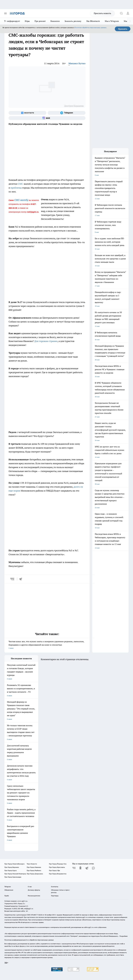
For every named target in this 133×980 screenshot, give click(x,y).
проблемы (16, 188)
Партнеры (55, 896)
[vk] (13, 579)
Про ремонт (40, 21)
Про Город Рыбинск (34, 870)
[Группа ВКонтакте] (27, 113)
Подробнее (124, 936)
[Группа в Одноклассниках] (80, 868)
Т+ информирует (12, 21)
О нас (30, 887)
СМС (20, 184)
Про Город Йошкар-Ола (58, 864)
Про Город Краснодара (13, 877)
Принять (123, 29)
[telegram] (21, 579)
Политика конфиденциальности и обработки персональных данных (29, 940)
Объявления (9, 890)
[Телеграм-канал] (67, 113)
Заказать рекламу (73, 21)
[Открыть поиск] (121, 13)
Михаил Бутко (77, 63)
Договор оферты (34, 890)
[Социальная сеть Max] (47, 118)
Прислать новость (102, 13)
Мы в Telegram (112, 21)
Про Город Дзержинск (35, 874)
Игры (27, 21)
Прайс (7, 896)
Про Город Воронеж (12, 867)
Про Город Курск (11, 870)
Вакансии (55, 21)
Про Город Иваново (34, 867)
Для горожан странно (46, 341)
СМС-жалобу (21, 200)
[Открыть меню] (5, 13)
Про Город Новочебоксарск (14, 864)
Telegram (8, 887)
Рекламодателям (34, 896)
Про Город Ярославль (57, 867)
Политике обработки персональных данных (90, 28)
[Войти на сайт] (128, 13)
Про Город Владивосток (58, 874)
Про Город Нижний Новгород (15, 874)
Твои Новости (32, 864)
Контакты (55, 887)
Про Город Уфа (54, 870)
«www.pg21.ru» (22, 901)
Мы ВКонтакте (93, 21)
